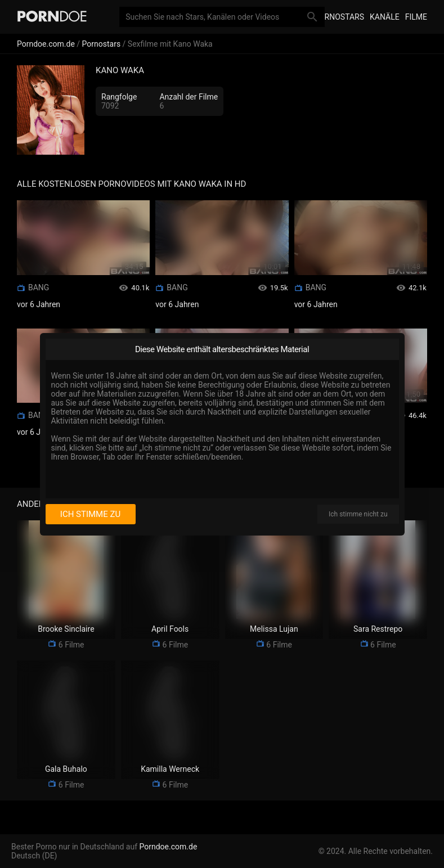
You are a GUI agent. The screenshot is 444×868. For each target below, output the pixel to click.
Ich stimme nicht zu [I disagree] (358, 514)
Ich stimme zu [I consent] (90, 514)
